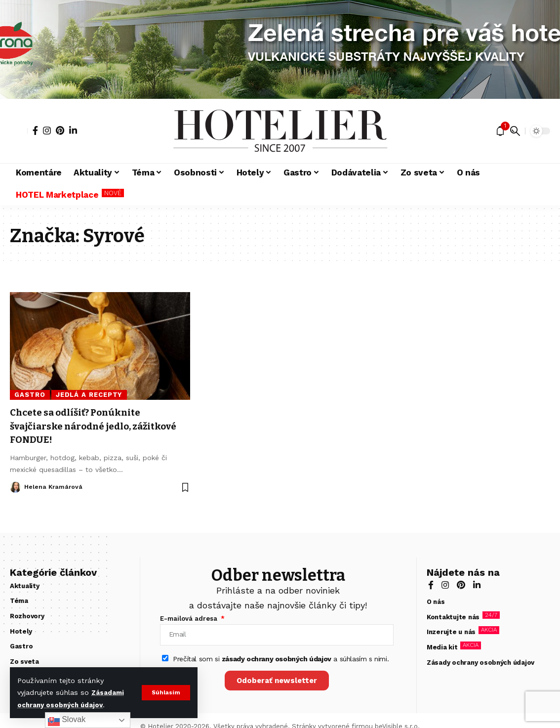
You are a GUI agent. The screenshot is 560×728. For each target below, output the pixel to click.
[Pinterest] (60, 130)
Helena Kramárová (54, 487)
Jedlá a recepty (89, 395)
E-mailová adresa (190, 619)
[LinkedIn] (73, 130)
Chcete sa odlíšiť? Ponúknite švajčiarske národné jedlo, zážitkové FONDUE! (84, 426)
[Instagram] (47, 130)
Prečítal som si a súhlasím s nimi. (281, 662)
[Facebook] (35, 130)
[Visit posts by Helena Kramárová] (15, 487)
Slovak (67, 720)
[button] (166, 692)
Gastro (30, 395)
